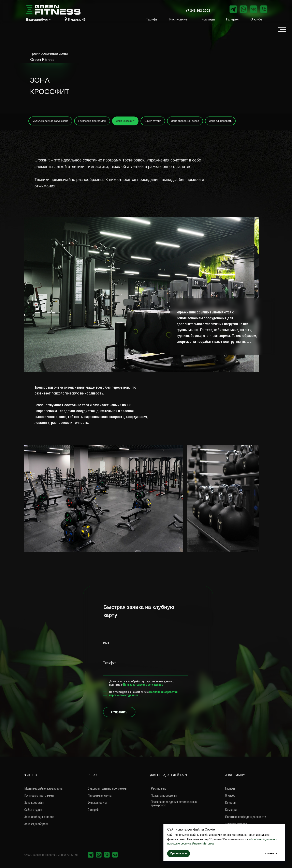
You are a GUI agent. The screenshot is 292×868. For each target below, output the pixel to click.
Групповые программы (92, 121)
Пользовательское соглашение (143, 685)
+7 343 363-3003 (198, 11)
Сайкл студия (153, 121)
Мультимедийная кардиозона (50, 121)
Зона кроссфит (125, 121)
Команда (208, 19)
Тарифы (152, 19)
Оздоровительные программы (107, 788)
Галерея (232, 19)
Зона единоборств (220, 121)
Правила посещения (164, 796)
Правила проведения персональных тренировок (174, 804)
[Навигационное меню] (282, 29)
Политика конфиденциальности (246, 817)
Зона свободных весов (185, 121)
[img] (66, 19)
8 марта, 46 (77, 20)
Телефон (110, 662)
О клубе (256, 19)
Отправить (119, 712)
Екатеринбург (37, 20)
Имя (106, 643)
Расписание (178, 19)
